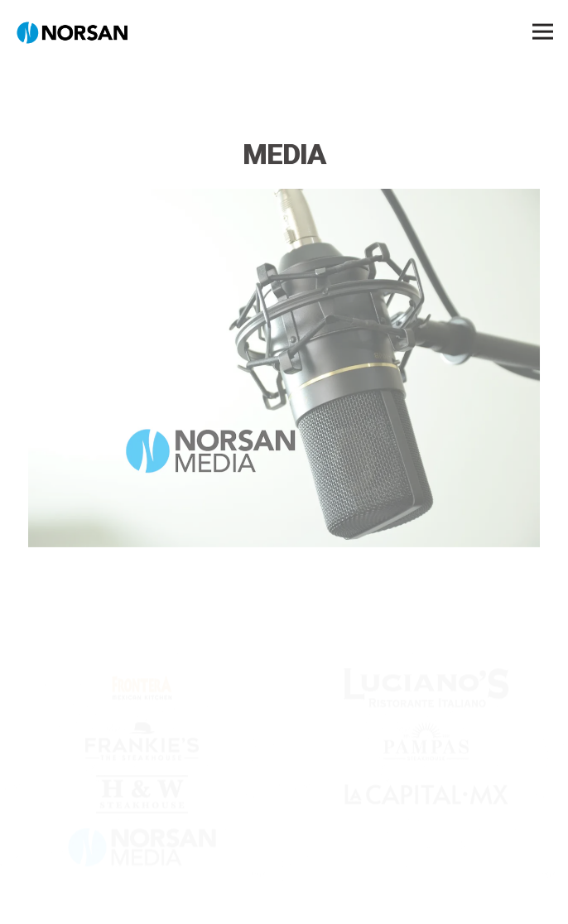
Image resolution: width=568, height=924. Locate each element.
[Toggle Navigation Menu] (543, 32)
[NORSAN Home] (72, 31)
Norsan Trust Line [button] (284, 901)
